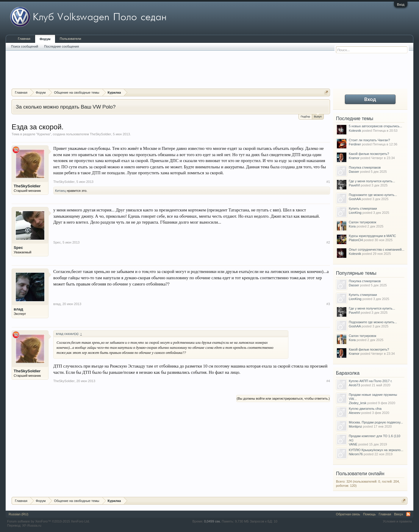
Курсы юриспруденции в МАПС (372, 236)
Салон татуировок (362, 222)
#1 (328, 182)
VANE (353, 444)
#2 (328, 242)
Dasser (354, 172)
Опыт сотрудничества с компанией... (377, 249)
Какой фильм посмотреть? (369, 154)
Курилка (44, 134)
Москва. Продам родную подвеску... (376, 422)
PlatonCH (356, 240)
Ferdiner (355, 144)
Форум (45, 39)
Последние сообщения (61, 46)
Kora (352, 226)
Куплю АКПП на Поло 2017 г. (370, 381)
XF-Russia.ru (32, 525)
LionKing (355, 213)
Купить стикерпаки (363, 208)
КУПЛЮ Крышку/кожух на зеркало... (376, 450)
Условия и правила (397, 521)
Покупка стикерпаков (365, 167)
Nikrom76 (356, 454)
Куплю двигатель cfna (365, 409)
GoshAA (355, 199)
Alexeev (355, 413)
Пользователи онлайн (360, 474)
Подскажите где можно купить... (373, 195)
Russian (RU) (18, 514)
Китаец (60, 191)
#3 (328, 304)
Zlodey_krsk (358, 403)
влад (18, 309)
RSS (408, 514)
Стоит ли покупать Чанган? (369, 140)
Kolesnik (355, 131)
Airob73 (354, 385)
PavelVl (354, 185)
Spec (18, 248)
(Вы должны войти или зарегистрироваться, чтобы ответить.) (283, 398)
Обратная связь (348, 514)
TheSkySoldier (101, 134)
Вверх (399, 514)
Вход (401, 4)
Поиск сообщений (25, 46)
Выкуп (318, 116)
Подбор (305, 117)
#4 (328, 381)
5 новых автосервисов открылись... (376, 126)
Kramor (354, 158)
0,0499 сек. (212, 521)
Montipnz (355, 426)
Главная (24, 39)
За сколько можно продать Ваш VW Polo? (66, 107)
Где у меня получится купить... (372, 181)
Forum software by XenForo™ (49, 521)
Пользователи (71, 39)
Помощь (369, 514)
